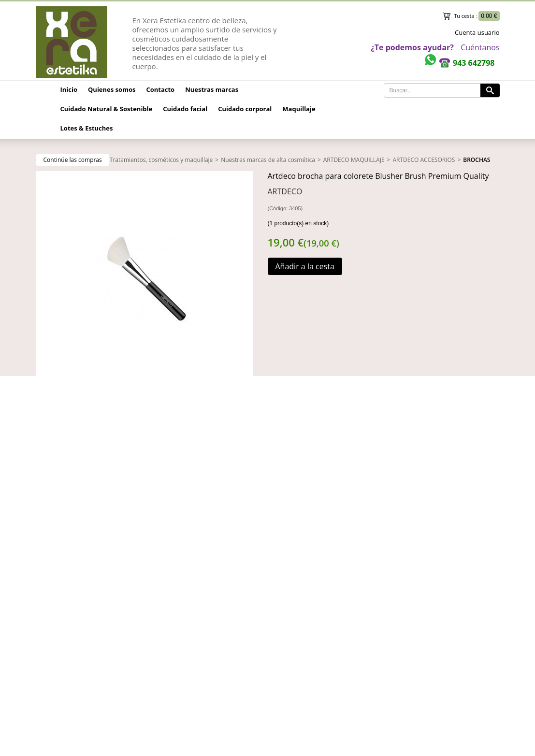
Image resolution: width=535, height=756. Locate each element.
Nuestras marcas (212, 89)
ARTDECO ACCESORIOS (424, 160)
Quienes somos (112, 89)
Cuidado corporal (245, 109)
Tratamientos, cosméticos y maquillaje (161, 160)
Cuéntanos (480, 47)
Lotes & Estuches (87, 128)
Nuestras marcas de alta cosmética (268, 160)
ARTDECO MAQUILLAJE (354, 160)
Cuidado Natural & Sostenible (107, 109)
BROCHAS (477, 160)
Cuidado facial (185, 109)
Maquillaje (299, 109)
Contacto (160, 89)
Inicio (69, 89)
